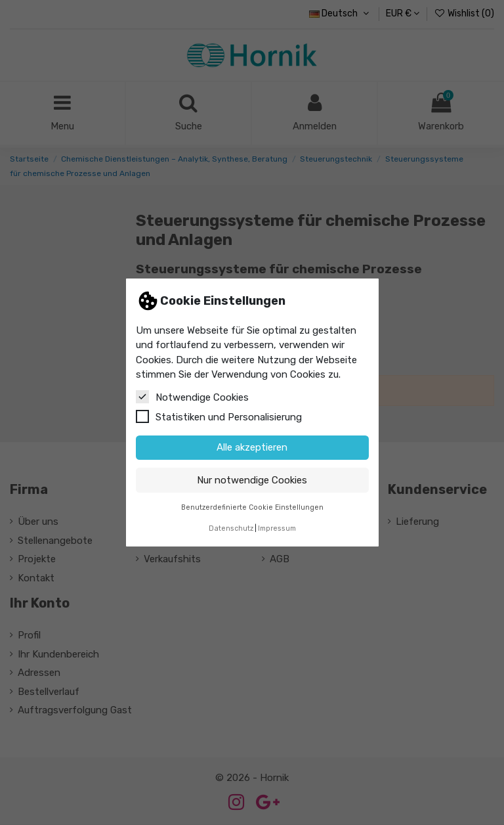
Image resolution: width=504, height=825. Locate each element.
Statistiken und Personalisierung (219, 416)
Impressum (277, 528)
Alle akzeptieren (252, 447)
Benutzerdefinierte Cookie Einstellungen (252, 507)
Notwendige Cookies (192, 397)
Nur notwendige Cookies (252, 480)
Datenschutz (231, 528)
